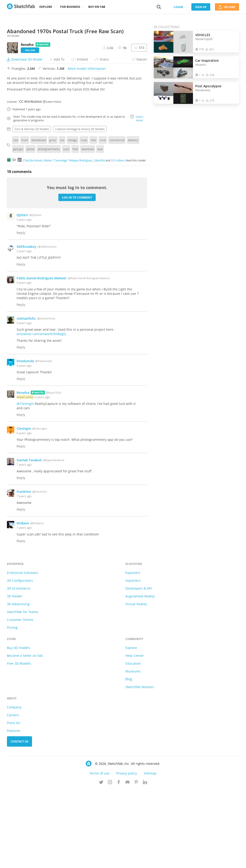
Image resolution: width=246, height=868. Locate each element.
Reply (21, 311)
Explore (46, 7)
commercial (117, 218)
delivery (133, 218)
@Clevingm (25, 482)
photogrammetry (49, 227)
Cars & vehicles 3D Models (32, 207)
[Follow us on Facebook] (119, 861)
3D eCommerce (19, 667)
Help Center (135, 734)
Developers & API (139, 667)
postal (30, 227)
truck (25, 218)
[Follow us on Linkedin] (145, 861)
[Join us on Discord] (127, 861)
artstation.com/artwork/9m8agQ (41, 412)
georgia (18, 227)
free (75, 227)
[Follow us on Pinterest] (136, 861)
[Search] (159, 7)
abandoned (39, 218)
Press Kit (14, 801)
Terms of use (99, 852)
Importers (133, 659)
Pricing (12, 706)
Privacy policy (127, 852)
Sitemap (150, 852)
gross (53, 218)
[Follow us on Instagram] (110, 861)
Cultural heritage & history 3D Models (80, 207)
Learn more (52, 180)
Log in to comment (77, 276)
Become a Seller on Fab (25, 734)
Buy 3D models (18, 726)
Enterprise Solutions (23, 651)
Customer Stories (20, 698)
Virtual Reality (136, 682)
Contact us (19, 820)
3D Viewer (15, 674)
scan (66, 227)
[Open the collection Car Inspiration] (173, 67)
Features (14, 809)
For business (70, 7)
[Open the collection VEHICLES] (173, 42)
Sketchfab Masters (140, 765)
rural (103, 218)
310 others (118, 238)
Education (133, 742)
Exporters (133, 651)
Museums (133, 750)
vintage (73, 218)
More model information (87, 147)
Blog (129, 757)
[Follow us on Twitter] (101, 861)
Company (14, 785)
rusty (84, 218)
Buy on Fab (97, 7)
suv (62, 218)
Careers (13, 793)
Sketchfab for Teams (23, 690)
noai (100, 227)
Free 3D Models (19, 742)
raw (16, 218)
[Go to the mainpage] (21, 7)
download (88, 227)
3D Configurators (20, 659)
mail (93, 218)
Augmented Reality (140, 674)
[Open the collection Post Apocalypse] (173, 93)
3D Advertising (18, 682)
